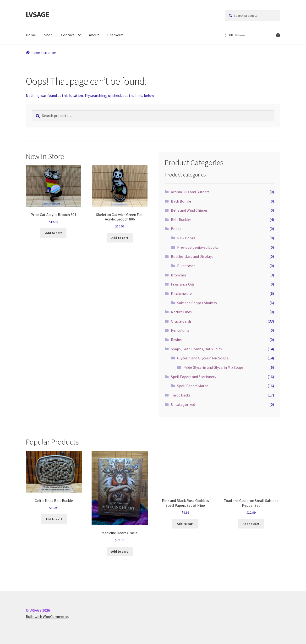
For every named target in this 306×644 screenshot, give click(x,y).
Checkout (115, 35)
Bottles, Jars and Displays (192, 256)
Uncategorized (183, 404)
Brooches (179, 275)
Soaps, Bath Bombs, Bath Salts (196, 349)
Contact (68, 35)
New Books (186, 238)
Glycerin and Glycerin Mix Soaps (203, 358)
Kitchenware (181, 293)
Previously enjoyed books (198, 247)
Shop (48, 35)
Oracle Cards (181, 321)
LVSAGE (38, 15)
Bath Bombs (181, 201)
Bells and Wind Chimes (189, 210)
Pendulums (180, 330)
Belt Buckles (181, 220)
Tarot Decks (181, 395)
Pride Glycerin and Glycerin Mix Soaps (213, 367)
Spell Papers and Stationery (194, 377)
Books (176, 229)
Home (31, 35)
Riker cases (186, 266)
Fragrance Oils (183, 284)
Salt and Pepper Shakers (197, 303)
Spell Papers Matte (193, 386)
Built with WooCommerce (47, 616)
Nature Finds (181, 312)
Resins (176, 340)
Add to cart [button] (54, 233)
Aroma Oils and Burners (190, 192)
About (94, 35)
